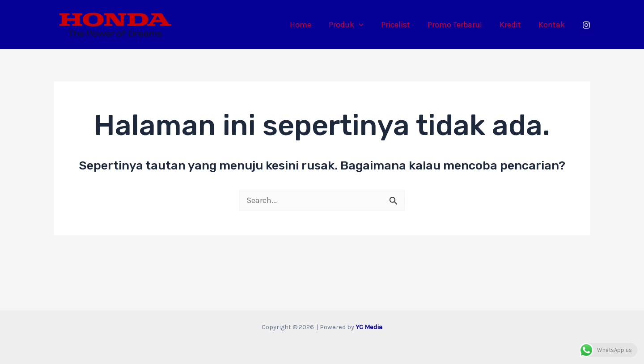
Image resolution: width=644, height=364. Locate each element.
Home (308, 25)
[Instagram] (586, 25)
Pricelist (400, 25)
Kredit (512, 25)
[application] (365, 25)
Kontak (552, 25)
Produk (352, 25)
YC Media (369, 327)
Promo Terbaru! (458, 25)
